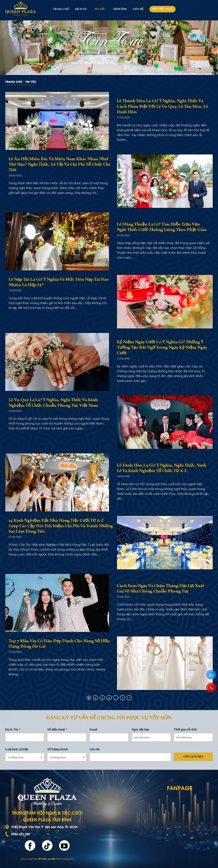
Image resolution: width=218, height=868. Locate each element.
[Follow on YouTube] (64, 845)
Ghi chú (95, 749)
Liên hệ (138, 9)
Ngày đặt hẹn (140, 729)
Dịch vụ (82, 9)
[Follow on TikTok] (47, 845)
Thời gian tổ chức (185, 729)
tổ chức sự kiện (47, 859)
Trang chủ (61, 9)
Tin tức (101, 9)
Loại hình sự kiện (17, 749)
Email (93, 729)
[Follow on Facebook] (30, 845)
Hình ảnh (120, 9)
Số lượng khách (58, 749)
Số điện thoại (57, 729)
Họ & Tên (13, 729)
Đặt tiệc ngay (163, 9)
